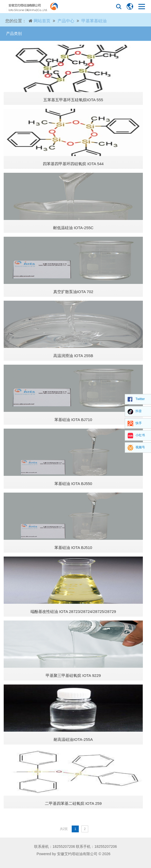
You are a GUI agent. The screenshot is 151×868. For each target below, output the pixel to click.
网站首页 (42, 21)
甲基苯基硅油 (94, 21)
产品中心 (66, 21)
